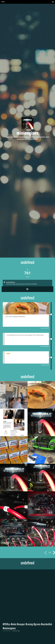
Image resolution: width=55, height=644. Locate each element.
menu (3, 2)
